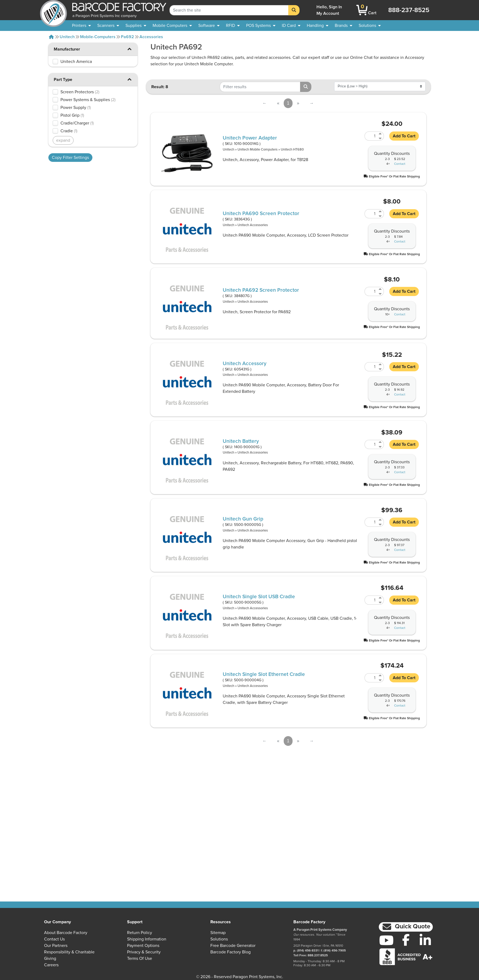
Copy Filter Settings (70, 158)
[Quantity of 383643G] (371, 214)
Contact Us (54, 939)
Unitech (67, 37)
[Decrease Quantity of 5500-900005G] (381, 524)
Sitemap (218, 933)
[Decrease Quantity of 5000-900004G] (381, 680)
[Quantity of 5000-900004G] (371, 678)
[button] (129, 49)
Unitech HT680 (292, 150)
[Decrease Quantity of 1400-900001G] (381, 447)
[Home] (51, 37)
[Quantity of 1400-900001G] (371, 444)
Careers (51, 965)
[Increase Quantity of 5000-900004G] (381, 676)
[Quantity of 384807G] (371, 291)
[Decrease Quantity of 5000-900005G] (381, 602)
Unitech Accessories (253, 225)
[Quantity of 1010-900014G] (371, 136)
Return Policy (140, 933)
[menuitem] (81, 26)
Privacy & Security (144, 952)
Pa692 (127, 37)
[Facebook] (406, 940)
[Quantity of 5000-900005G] (371, 600)
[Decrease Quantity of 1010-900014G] (381, 138)
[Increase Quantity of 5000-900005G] (381, 598)
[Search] (294, 10)
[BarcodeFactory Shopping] (362, 10)
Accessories (151, 37)
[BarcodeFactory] (53, 10)
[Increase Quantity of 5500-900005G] (381, 520)
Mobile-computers (98, 37)
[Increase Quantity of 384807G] (381, 289)
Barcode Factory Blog (231, 952)
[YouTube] (386, 940)
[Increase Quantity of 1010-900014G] (381, 134)
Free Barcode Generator (233, 946)
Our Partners (56, 946)
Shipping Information (147, 939)
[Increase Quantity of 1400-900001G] (381, 442)
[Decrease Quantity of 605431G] (381, 369)
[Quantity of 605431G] (371, 367)
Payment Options (143, 946)
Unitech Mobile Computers (257, 150)
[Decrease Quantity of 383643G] (381, 216)
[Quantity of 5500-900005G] (371, 522)
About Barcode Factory (66, 933)
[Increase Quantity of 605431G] (381, 364)
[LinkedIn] (425, 940)
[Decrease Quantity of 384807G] (381, 294)
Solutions (219, 939)
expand (63, 140)
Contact (400, 164)
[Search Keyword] (229, 10)
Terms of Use (140, 958)
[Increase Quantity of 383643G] (381, 211)
